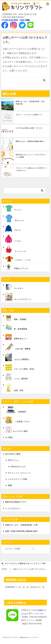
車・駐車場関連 (16, 327)
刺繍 (10, 485)
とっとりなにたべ (13, 508)
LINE (40, 610)
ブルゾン (13, 228)
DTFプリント (14, 460)
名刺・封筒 (14, 388)
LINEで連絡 (25, 20)
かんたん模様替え (17, 357)
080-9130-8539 (11, 20)
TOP (25, 563)
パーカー (13, 239)
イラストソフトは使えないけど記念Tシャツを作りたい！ (31, 169)
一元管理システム (17, 420)
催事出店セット (16, 337)
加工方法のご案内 (13, 454)
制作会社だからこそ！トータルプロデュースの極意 (31, 156)
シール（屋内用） (17, 377)
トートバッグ (16, 249)
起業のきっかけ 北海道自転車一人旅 (21, 525)
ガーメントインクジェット (19, 473)
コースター (14, 287)
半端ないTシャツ (17, 267)
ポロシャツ (15, 218)
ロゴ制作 (9, 437)
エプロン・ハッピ (18, 259)
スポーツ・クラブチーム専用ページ (29, 115)
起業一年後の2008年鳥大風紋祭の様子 (22, 531)
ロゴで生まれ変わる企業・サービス (29, 128)
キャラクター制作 (16, 430)
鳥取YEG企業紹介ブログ (16, 502)
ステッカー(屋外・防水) (20, 367)
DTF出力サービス (18, 467)
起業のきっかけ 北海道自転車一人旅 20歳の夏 (31, 103)
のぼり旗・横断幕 (18, 347)
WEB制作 (16, 409)
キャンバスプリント (18, 297)
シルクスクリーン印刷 (17, 479)
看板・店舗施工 (16, 318)
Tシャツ (13, 208)
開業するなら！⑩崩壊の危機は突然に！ (31, 141)
